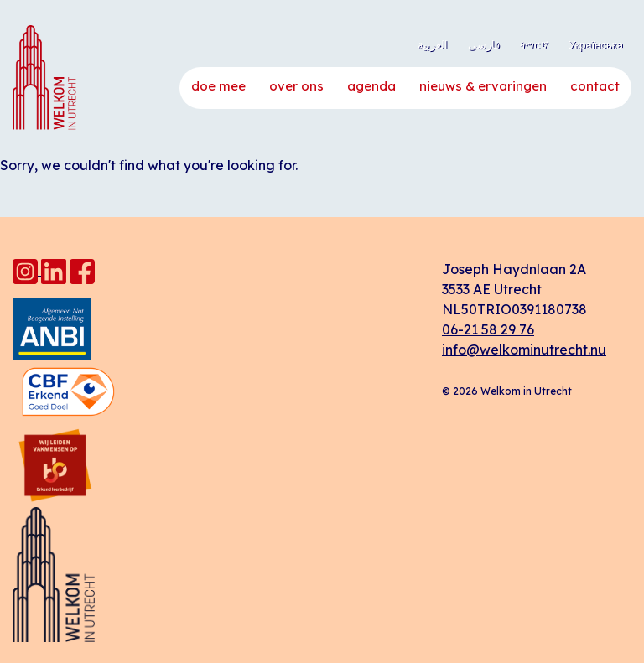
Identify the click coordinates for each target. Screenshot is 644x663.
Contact (595, 86)
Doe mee (218, 86)
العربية (433, 44)
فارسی (484, 44)
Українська (596, 44)
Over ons (296, 86)
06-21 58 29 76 (488, 329)
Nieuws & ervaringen (483, 86)
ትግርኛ (534, 44)
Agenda (371, 86)
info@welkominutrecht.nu (524, 350)
